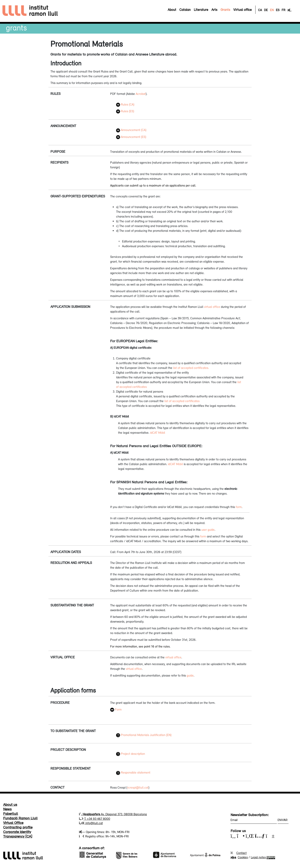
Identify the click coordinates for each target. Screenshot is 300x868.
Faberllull (11, 813)
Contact (241, 853)
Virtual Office (13, 823)
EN (272, 10)
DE (266, 10)
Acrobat (141, 94)
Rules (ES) (125, 111)
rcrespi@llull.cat (138, 787)
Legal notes (258, 857)
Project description (131, 754)
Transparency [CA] (18, 836)
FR (283, 10)
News (7, 809)
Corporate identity (17, 832)
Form (118, 709)
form (239, 507)
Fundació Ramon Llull (20, 818)
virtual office (212, 307)
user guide (208, 530)
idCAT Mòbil (158, 433)
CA (260, 10)
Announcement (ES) (131, 137)
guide (190, 675)
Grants (16, 28)
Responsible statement (133, 772)
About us (10, 804)
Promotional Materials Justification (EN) (144, 735)
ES (278, 10)
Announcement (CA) (131, 130)
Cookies (239, 857)
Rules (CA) (125, 104)
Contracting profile (18, 827)
